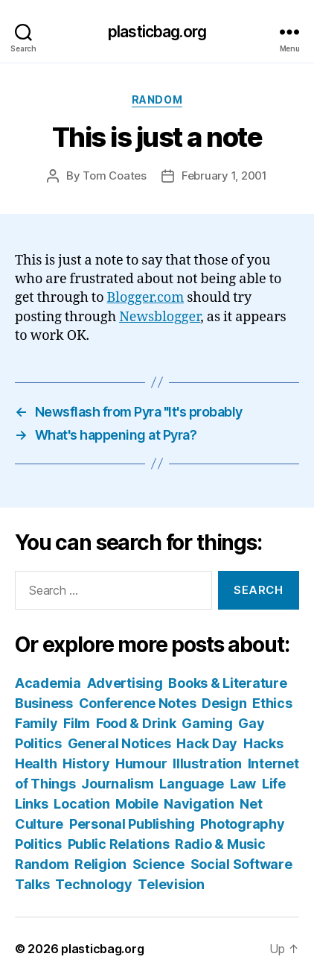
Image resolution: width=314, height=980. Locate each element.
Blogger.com (146, 298)
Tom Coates (114, 176)
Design (224, 703)
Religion (100, 864)
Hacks (263, 743)
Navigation (199, 804)
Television (171, 884)
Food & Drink (136, 723)
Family (36, 723)
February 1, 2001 (224, 176)
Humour (141, 764)
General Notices (119, 743)
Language (192, 784)
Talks (32, 884)
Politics (38, 844)
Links (32, 804)
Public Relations (119, 844)
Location (81, 804)
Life (274, 784)
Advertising (125, 683)
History (86, 764)
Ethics (272, 703)
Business (44, 703)
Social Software (241, 864)
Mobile (137, 804)
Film (77, 723)
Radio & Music (220, 844)
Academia (48, 683)
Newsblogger (160, 317)
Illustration (207, 764)
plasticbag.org (157, 32)
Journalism (117, 784)
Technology (93, 884)
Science (158, 864)
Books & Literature (227, 683)
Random (157, 99)
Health (36, 764)
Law (243, 784)
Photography (242, 824)
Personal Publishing (132, 824)
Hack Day (207, 743)
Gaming (207, 723)
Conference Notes (138, 703)
